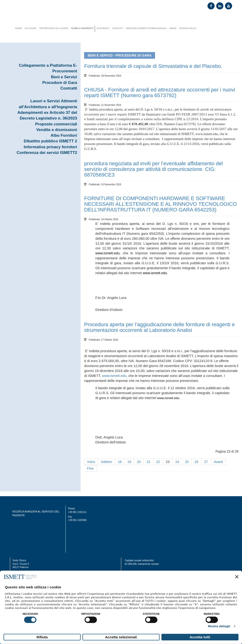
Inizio (91, 462)
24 (177, 462)
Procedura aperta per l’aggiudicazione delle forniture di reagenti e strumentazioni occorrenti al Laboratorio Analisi (159, 327)
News (173, 28)
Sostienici (103, 28)
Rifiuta (42, 637)
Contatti (118, 28)
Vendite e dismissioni (57, 130)
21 (148, 462)
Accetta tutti (200, 637)
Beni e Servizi (64, 77)
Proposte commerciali (56, 124)
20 (139, 462)
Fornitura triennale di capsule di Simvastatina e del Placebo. (153, 66)
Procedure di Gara (60, 83)
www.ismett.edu (114, 376)
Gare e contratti (82, 28)
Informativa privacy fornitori (51, 147)
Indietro (106, 462)
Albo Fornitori (64, 135)
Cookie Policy (188, 28)
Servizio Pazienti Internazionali (146, 28)
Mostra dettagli (219, 626)
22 (158, 462)
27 (206, 462)
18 (120, 462)
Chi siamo (30, 28)
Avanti (218, 462)
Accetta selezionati (121, 637)
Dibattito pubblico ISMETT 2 (51, 141)
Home (18, 28)
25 (187, 462)
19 (129, 462)
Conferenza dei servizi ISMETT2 (47, 153)
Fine (90, 468)
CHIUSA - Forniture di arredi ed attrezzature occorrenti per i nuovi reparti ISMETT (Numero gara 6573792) (160, 93)
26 (196, 462)
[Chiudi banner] (237, 577)
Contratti (69, 88)
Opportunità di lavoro (54, 28)
